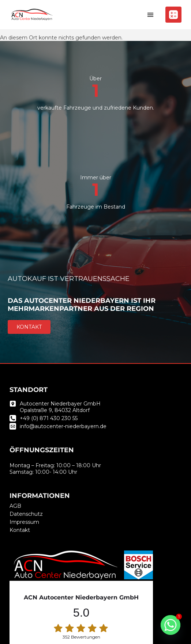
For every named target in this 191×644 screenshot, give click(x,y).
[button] (150, 15)
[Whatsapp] (171, 625)
